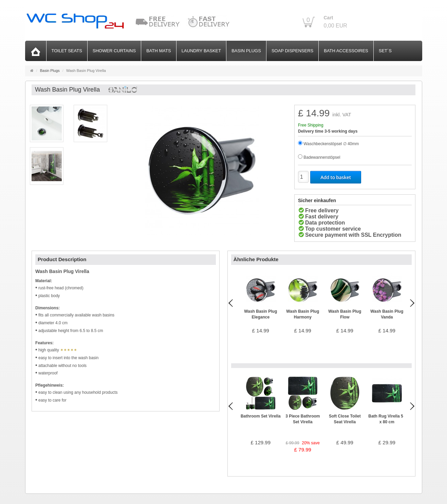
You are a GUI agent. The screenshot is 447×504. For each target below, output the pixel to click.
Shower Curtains (114, 51)
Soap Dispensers (292, 51)
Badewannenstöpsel (322, 157)
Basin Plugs (246, 51)
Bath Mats (159, 51)
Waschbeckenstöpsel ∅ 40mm (331, 144)
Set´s (385, 51)
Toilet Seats (67, 51)
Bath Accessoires (346, 51)
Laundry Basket (201, 51)
